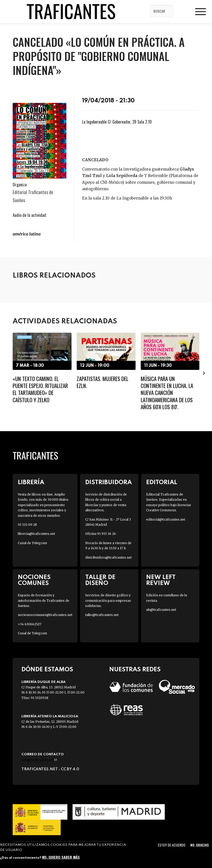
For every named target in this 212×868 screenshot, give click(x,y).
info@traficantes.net (39, 760)
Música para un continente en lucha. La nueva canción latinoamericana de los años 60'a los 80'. (167, 393)
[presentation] (204, 373)
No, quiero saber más (61, 857)
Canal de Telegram (32, 543)
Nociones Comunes (34, 580)
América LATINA (27, 234)
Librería (31, 482)
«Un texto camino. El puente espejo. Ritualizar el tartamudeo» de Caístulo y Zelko (40, 389)
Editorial (162, 482)
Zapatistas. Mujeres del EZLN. (103, 382)
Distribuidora (108, 482)
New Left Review (161, 580)
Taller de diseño (100, 580)
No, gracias (199, 845)
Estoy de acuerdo (172, 845)
